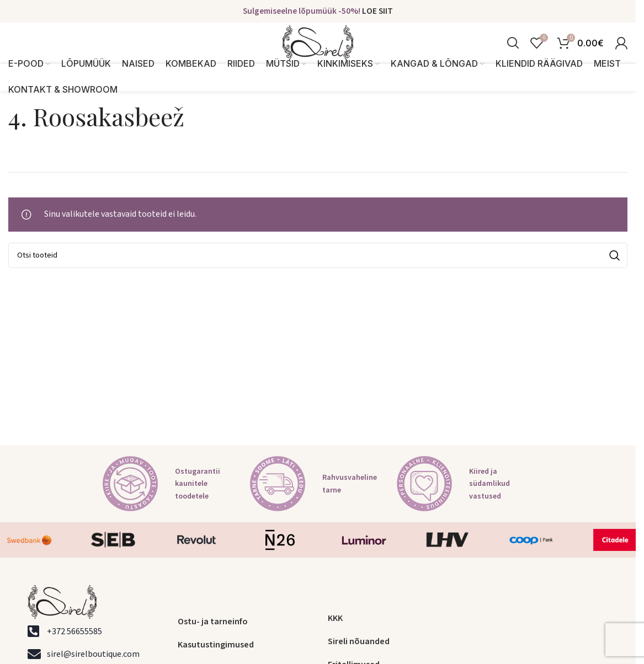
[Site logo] (318, 51)
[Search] (513, 52)
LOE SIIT (377, 12)
